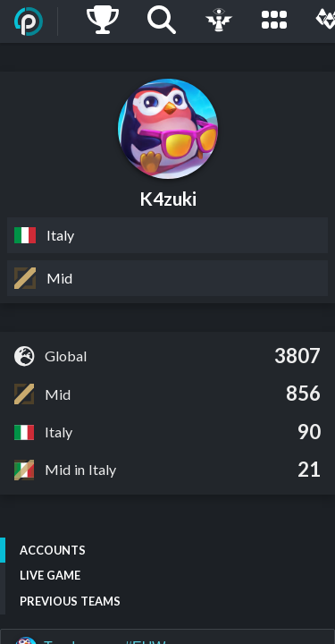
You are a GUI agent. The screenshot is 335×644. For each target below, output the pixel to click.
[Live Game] (219, 21)
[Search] (162, 21)
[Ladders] (103, 21)
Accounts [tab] (53, 550)
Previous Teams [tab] (70, 601)
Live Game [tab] (50, 575)
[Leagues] (274, 21)
